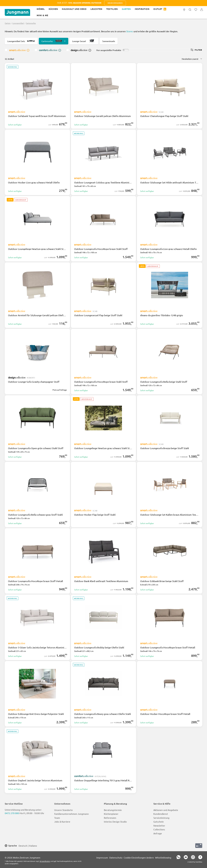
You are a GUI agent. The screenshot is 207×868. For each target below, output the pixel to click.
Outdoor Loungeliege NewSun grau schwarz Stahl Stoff (37, 249)
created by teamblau (195, 862)
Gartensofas (54, 41)
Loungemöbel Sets (21, 41)
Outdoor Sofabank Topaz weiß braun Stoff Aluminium (37, 116)
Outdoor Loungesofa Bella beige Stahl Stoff (164, 382)
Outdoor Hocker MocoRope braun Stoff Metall (165, 714)
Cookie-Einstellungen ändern (139, 857)
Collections (159, 829)
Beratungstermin (113, 810)
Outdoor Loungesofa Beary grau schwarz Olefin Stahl (103, 714)
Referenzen (110, 818)
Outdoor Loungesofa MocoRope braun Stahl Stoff (101, 249)
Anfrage (158, 833)
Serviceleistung (161, 818)
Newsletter (159, 826)
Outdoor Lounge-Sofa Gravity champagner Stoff (34, 382)
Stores (130, 31)
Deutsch (23, 845)
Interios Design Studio (115, 822)
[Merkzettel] (196, 10)
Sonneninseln (109, 41)
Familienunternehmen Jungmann (71, 814)
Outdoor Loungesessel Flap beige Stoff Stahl (98, 315)
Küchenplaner (111, 814)
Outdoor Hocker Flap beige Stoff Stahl (95, 515)
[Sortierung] (192, 59)
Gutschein (159, 822)
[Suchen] (190, 10)
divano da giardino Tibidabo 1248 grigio (162, 315)
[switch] (126, 50)
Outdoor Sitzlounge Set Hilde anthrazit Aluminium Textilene (170, 182)
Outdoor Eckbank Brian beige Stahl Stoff (162, 581)
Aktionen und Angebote (166, 810)
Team (57, 818)
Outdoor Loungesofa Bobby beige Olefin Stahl (99, 647)
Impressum (102, 857)
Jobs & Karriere (62, 822)
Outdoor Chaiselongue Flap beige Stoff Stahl (164, 116)
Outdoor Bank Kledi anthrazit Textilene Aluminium (101, 581)
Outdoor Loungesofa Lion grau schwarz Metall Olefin (168, 249)
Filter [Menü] (196, 50)
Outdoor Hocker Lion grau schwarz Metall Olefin (34, 182)
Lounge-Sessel (84, 41)
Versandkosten (45, 861)
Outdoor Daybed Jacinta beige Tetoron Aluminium (35, 780)
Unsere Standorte (63, 810)
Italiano (33, 845)
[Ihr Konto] (202, 10)
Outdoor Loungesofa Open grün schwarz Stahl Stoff (36, 448)
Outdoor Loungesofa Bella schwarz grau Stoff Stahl (35, 515)
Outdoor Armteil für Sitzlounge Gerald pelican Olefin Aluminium (37, 315)
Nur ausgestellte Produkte (109, 50)
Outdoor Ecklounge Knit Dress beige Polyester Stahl (36, 714)
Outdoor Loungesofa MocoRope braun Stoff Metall (36, 581)
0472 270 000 (12, 813)
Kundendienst (161, 814)
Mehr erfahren (172, 3)
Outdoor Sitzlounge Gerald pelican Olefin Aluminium (103, 116)
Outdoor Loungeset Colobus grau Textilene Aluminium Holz (104, 182)
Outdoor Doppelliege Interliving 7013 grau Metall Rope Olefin (104, 780)
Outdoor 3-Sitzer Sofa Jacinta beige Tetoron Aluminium (37, 647)
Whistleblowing (163, 857)
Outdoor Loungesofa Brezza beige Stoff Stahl (165, 448)
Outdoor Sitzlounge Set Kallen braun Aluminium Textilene (170, 515)
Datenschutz (116, 857)
